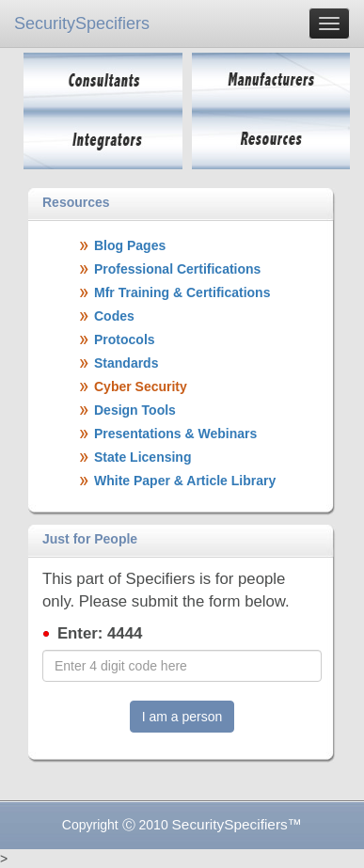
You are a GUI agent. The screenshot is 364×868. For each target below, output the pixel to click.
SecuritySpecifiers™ (237, 824)
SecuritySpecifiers (82, 24)
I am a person (182, 717)
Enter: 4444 (100, 633)
